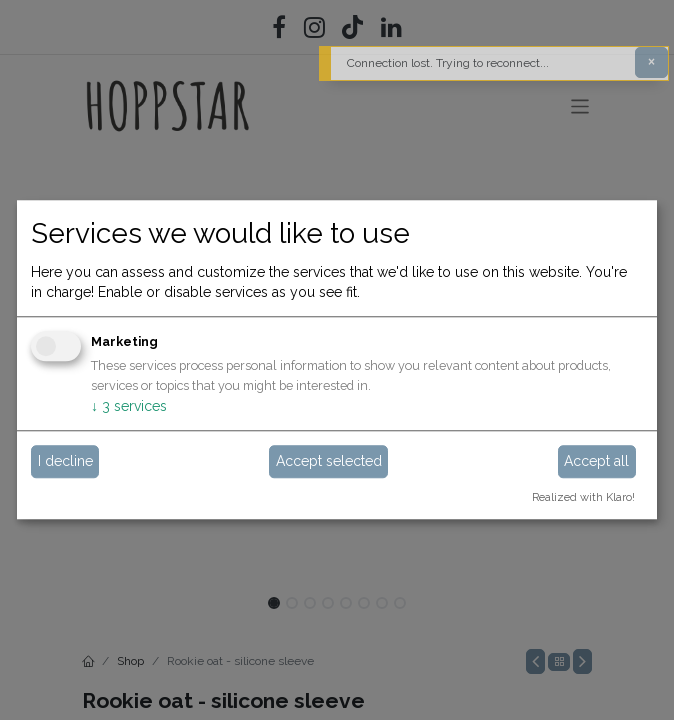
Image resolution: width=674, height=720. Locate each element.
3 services (129, 406)
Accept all (596, 461)
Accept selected (329, 461)
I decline (65, 461)
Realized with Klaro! (583, 497)
